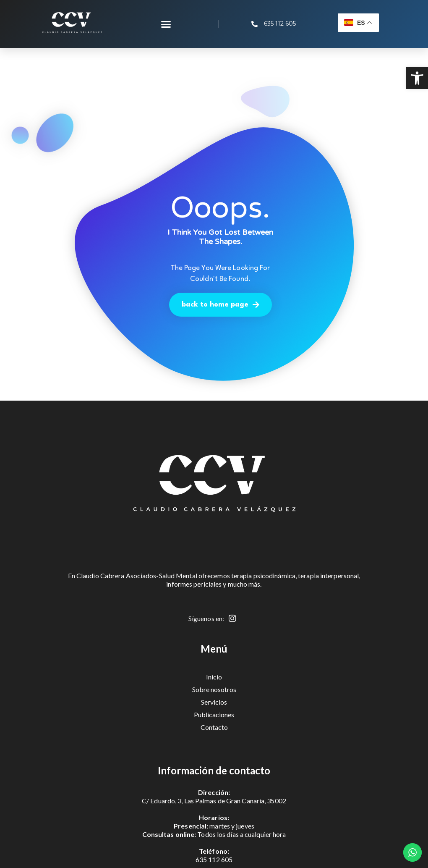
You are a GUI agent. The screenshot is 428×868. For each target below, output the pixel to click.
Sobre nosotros (214, 689)
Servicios (214, 702)
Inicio (214, 677)
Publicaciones (214, 715)
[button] (417, 78)
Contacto (214, 727)
